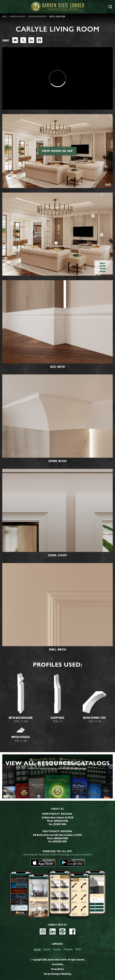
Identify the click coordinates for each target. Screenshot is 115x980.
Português (68, 949)
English (37, 949)
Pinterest (62, 931)
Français (57, 949)
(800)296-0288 (61, 838)
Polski (78, 949)
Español (47, 949)
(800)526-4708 (61, 821)
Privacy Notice (57, 969)
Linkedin (53, 931)
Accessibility (58, 964)
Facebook (72, 931)
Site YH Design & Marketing (57, 974)
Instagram (43, 931)
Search (110, 7)
